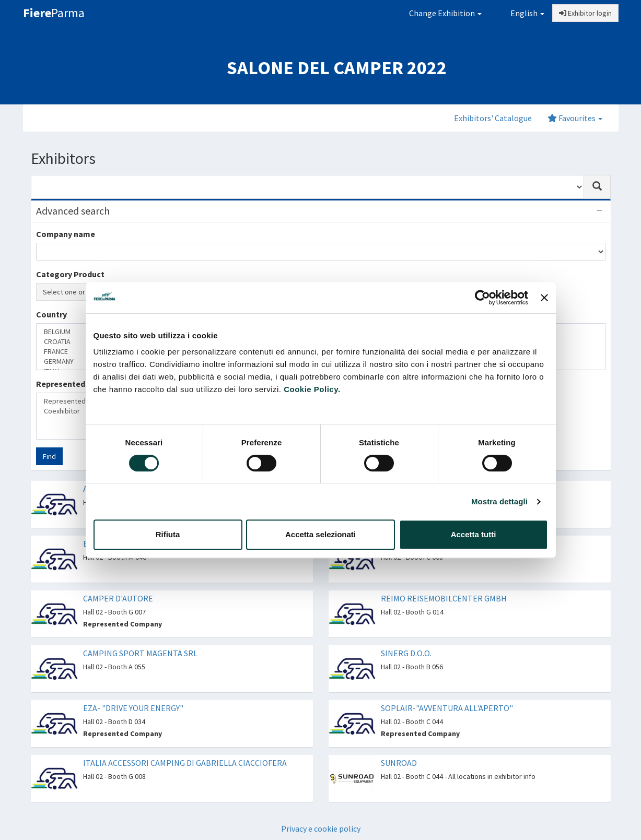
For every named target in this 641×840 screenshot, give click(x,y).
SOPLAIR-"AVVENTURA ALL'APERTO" (447, 708)
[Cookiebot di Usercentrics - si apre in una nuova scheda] (482, 298)
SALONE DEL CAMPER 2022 (337, 68)
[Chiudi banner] (544, 298)
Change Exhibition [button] (445, 13)
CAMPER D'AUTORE (118, 598)
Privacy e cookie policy (321, 829)
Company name (66, 234)
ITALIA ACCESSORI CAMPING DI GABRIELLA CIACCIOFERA (185, 763)
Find (49, 456)
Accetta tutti (474, 534)
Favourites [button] (575, 118)
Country (51, 314)
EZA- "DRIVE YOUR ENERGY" (133, 708)
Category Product (70, 274)
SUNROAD (399, 763)
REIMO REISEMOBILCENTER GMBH (444, 598)
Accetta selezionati (320, 534)
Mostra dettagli (499, 501)
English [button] (521, 13)
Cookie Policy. (312, 389)
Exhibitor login (585, 13)
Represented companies (82, 384)
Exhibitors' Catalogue (493, 118)
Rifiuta (168, 534)
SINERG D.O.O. (406, 653)
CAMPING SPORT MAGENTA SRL (140, 653)
